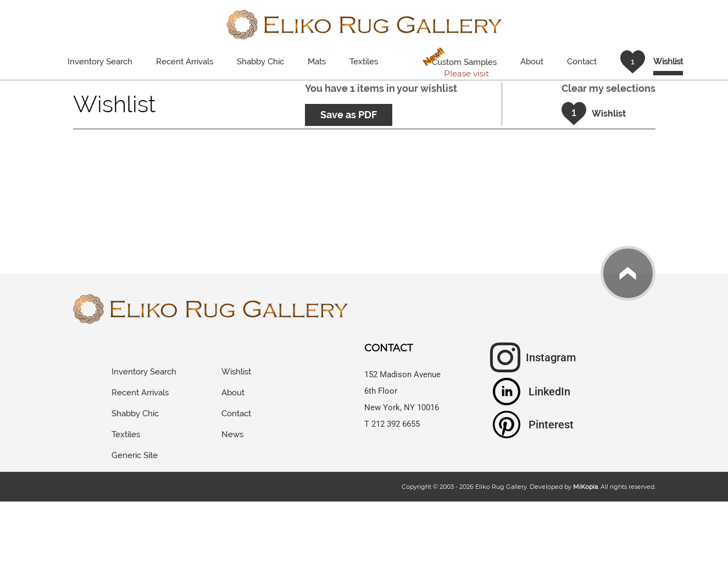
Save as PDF (349, 115)
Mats (317, 62)
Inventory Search (100, 62)
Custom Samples (457, 64)
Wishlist (236, 372)
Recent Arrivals (185, 62)
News (232, 434)
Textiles (364, 62)
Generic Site (135, 455)
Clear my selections (608, 88)
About (532, 62)
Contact (582, 62)
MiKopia (585, 487)
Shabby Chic (260, 62)
